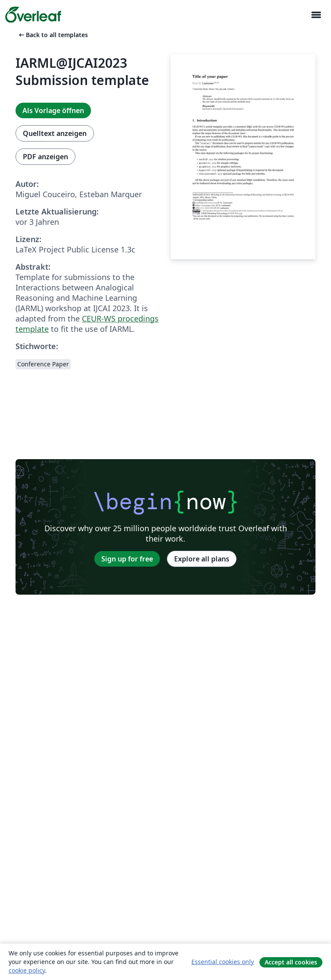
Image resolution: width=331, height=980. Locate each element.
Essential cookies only (223, 962)
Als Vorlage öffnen (53, 110)
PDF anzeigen (45, 157)
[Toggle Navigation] (316, 15)
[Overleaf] (33, 15)
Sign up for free (127, 559)
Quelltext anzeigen (55, 133)
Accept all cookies (291, 962)
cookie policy (27, 970)
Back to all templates (53, 35)
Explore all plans (202, 559)
